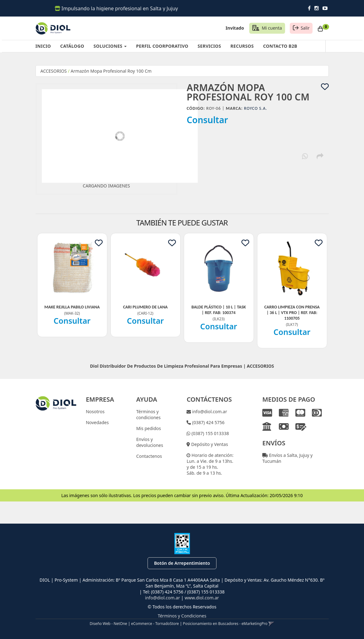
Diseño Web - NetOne (109, 623)
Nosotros (95, 411)
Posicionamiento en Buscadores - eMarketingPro (225, 623)
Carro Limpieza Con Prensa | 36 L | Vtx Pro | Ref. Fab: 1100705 (292, 313)
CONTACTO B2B (280, 46)
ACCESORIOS (54, 71)
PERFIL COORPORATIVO (162, 46)
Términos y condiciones (148, 414)
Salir (305, 28)
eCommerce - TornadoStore (155, 623)
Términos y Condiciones (182, 616)
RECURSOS (242, 46)
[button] (271, 623)
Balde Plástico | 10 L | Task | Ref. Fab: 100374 (219, 310)
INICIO (43, 46)
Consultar (208, 120)
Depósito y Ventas (209, 444)
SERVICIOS (209, 46)
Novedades (97, 422)
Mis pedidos (149, 428)
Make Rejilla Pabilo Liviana (72, 307)
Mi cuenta (272, 28)
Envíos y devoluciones (150, 442)
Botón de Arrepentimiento (182, 563)
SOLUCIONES (110, 46)
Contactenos (149, 456)
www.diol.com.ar (202, 598)
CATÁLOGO (72, 46)
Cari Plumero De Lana (145, 307)
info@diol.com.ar (209, 411)
